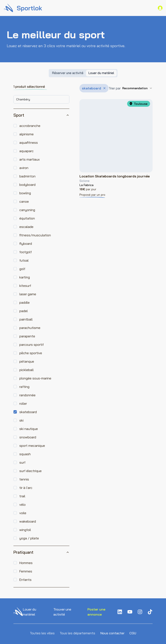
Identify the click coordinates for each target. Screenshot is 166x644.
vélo (22, 504)
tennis (24, 479)
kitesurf (25, 286)
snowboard (28, 437)
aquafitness (29, 142)
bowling (25, 193)
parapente (27, 336)
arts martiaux (30, 159)
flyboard (26, 243)
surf (22, 462)
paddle (24, 302)
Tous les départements (77, 633)
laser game (28, 294)
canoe (24, 201)
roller (23, 403)
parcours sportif (32, 345)
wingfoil (25, 530)
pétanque (27, 361)
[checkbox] (15, 126)
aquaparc (26, 151)
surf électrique (30, 471)
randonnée (27, 395)
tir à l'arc (26, 488)
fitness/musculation (35, 235)
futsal (24, 260)
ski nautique (29, 429)
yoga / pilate (29, 538)
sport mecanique (32, 446)
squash (25, 454)
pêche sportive (31, 353)
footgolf (26, 252)
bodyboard (27, 185)
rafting (24, 387)
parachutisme (30, 328)
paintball (26, 319)
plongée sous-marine (35, 378)
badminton (27, 176)
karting (25, 277)
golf (22, 269)
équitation (27, 218)
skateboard (28, 412)
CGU (133, 633)
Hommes (26, 563)
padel (24, 311)
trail (22, 496)
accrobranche (30, 126)
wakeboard (28, 521)
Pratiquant (41, 552)
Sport (41, 115)
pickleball (26, 370)
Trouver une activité (62, 612)
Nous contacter (112, 633)
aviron (24, 168)
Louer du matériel (29, 612)
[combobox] (41, 99)
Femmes (26, 571)
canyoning (27, 210)
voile (23, 513)
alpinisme (26, 134)
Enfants (25, 580)
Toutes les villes (42, 633)
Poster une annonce (96, 612)
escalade (26, 227)
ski (21, 420)
